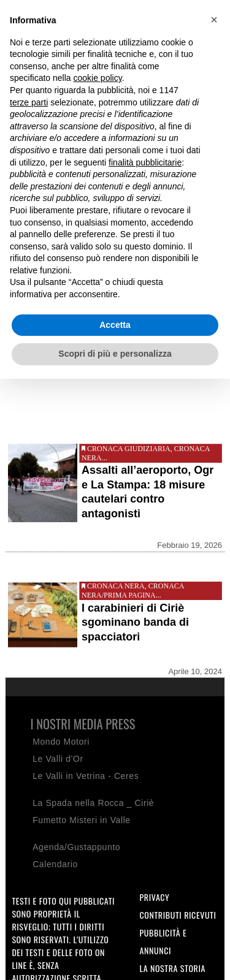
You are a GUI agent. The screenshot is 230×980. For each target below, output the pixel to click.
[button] (214, 20)
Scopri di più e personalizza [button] (115, 354)
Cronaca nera (116, 586)
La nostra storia (173, 968)
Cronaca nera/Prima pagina (133, 591)
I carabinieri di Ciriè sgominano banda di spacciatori (135, 622)
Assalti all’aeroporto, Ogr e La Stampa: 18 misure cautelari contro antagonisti (148, 492)
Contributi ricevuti (178, 915)
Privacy (155, 897)
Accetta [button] (115, 325)
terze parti (29, 102)
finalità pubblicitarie (145, 162)
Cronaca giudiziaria (129, 449)
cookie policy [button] (98, 78)
